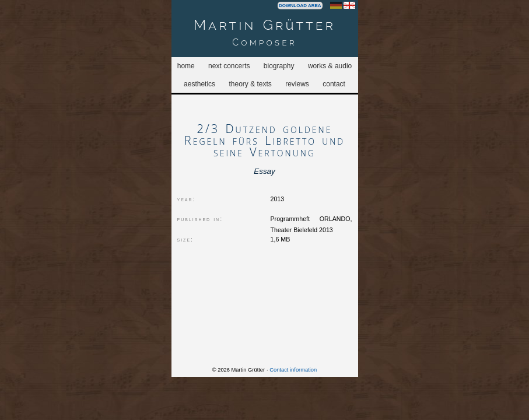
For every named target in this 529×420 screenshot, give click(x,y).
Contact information (293, 370)
